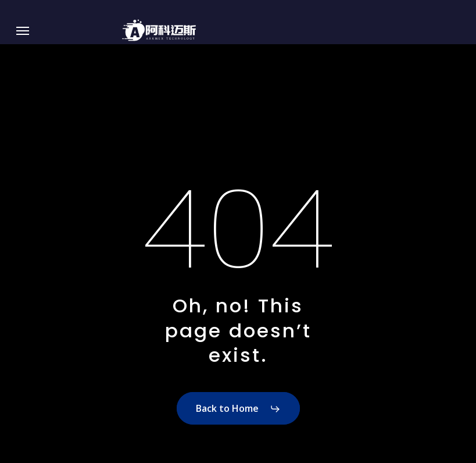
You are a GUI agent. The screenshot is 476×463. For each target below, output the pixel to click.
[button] (23, 31)
